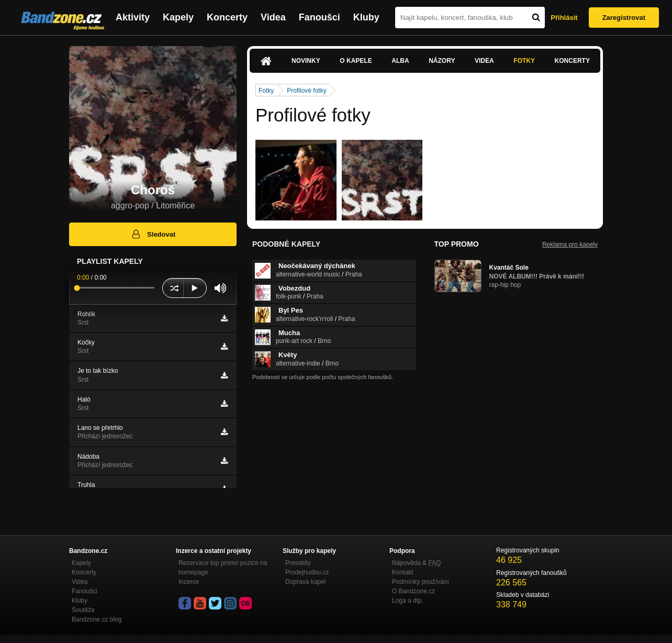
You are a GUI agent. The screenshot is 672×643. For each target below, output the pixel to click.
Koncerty (227, 17)
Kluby (366, 17)
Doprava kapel (305, 582)
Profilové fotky (306, 91)
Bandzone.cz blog (97, 619)
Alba (400, 61)
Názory (442, 61)
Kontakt (403, 572)
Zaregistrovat (624, 18)
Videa (273, 17)
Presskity (298, 563)
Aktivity (133, 17)
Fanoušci (320, 17)
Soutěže (83, 610)
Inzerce (189, 582)
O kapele (356, 61)
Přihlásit (564, 18)
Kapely (178, 17)
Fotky (524, 61)
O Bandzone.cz (413, 591)
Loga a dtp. (408, 601)
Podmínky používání (421, 582)
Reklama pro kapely (570, 245)
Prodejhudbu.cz (307, 572)
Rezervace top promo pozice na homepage (223, 568)
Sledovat (153, 234)
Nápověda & (416, 563)
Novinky (306, 61)
